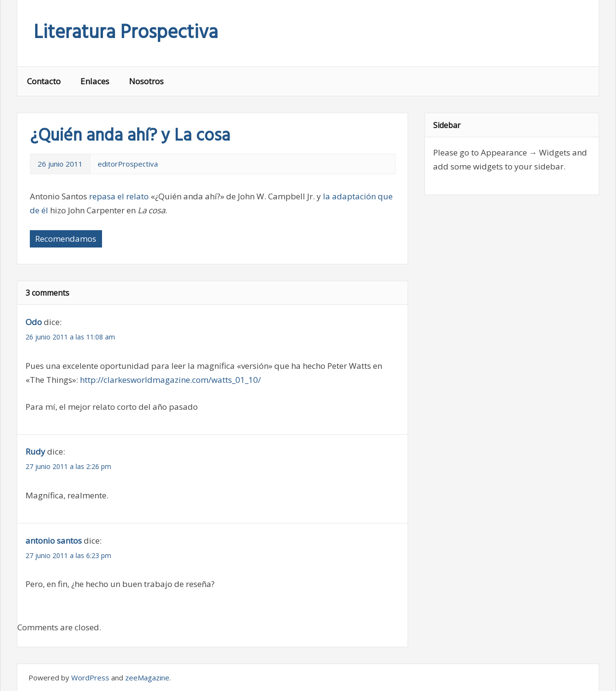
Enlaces (95, 81)
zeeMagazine (147, 678)
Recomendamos (66, 239)
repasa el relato (119, 196)
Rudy (35, 451)
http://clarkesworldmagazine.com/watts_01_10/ (170, 380)
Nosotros (146, 81)
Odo (34, 322)
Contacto (44, 81)
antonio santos (54, 541)
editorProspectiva (128, 164)
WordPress (90, 678)
